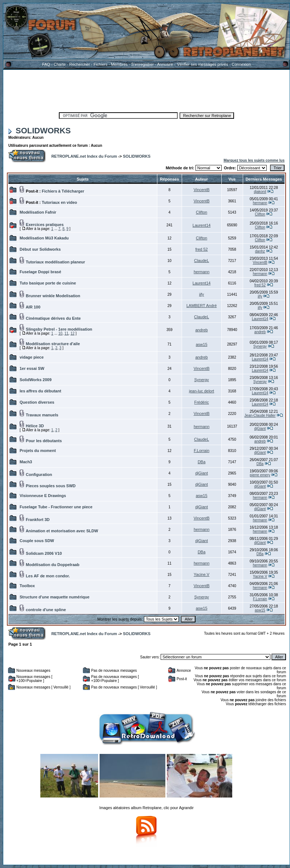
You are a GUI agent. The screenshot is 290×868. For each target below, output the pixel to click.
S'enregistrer (142, 64)
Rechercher (80, 64)
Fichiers (100, 64)
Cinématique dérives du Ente (53, 318)
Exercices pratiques (45, 225)
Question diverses (37, 402)
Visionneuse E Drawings (43, 496)
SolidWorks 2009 (36, 380)
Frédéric (201, 402)
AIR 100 (33, 307)
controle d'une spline (46, 610)
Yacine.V (202, 574)
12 (72, 333)
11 (66, 333)
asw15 (202, 344)
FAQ (46, 64)
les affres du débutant (40, 391)
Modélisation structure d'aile (53, 344)
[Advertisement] (146, 90)
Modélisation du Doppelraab (53, 565)
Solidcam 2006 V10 (44, 553)
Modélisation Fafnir (38, 212)
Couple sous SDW (37, 541)
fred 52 (201, 249)
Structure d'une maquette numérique (55, 597)
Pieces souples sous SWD (51, 486)
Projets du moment (38, 451)
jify (202, 294)
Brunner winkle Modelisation (53, 296)
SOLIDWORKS (40, 131)
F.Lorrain (202, 451)
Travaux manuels (42, 415)
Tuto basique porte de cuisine (48, 283)
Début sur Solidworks (40, 249)
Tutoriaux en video (59, 202)
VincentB (202, 190)
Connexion (241, 64)
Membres (119, 64)
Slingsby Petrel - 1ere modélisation (59, 329)
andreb (201, 330)
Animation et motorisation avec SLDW (62, 531)
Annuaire (165, 64)
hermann (260, 203)
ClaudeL (202, 261)
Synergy (260, 346)
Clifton (202, 212)
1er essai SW (32, 368)
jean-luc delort (202, 391)
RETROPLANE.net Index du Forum (84, 156)
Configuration (39, 475)
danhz (260, 251)
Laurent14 (202, 225)
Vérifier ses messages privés (202, 64)
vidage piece (32, 357)
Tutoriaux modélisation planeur (55, 262)
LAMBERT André (202, 306)
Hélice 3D (35, 426)
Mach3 (26, 462)
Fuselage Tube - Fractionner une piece (56, 507)
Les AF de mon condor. (48, 576)
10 (61, 333)
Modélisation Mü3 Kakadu (44, 238)
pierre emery (260, 475)
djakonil (260, 192)
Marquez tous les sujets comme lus (254, 160)
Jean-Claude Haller (260, 415)
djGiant (260, 429)
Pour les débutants (44, 441)
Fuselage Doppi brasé (40, 272)
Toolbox (27, 586)
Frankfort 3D (38, 520)
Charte (60, 64)
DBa (202, 462)
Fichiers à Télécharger (63, 191)
